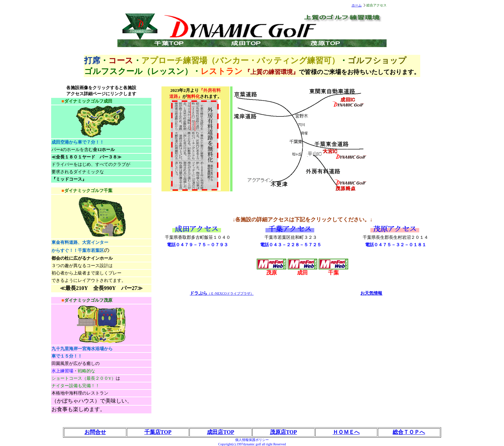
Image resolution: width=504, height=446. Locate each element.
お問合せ (95, 432)
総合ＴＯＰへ (409, 432)
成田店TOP (221, 432)
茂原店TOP (283, 432)
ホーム (357, 5)
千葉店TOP (158, 432)
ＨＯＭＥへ (346, 432)
